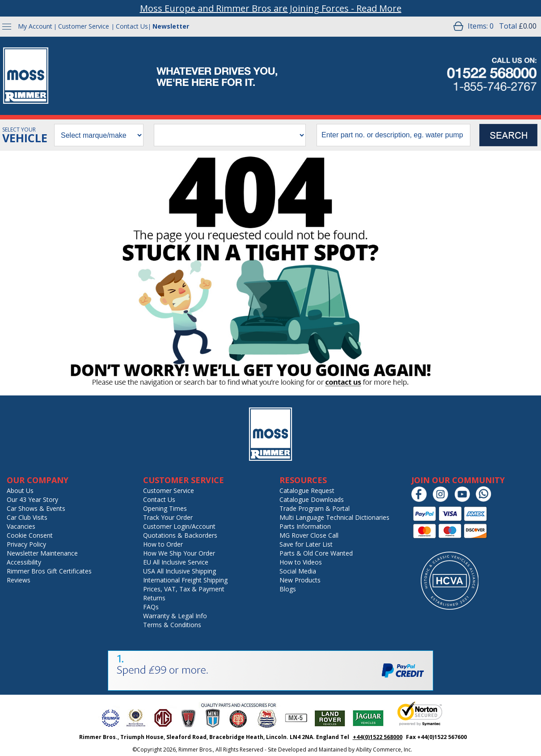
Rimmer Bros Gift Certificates (49, 571)
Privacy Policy (26, 544)
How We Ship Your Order (179, 553)
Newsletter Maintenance (42, 553)
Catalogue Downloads (312, 499)
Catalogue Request (307, 491)
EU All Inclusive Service (176, 562)
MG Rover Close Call (309, 535)
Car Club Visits (27, 517)
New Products (300, 580)
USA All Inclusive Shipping (180, 571)
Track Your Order (168, 517)
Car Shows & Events (36, 508)
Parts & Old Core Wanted (316, 553)
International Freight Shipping (185, 580)
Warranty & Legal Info (175, 616)
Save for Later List (306, 544)
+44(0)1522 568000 (378, 737)
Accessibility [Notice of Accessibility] (24, 562)
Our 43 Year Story (32, 499)
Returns (154, 598)
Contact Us (132, 26)
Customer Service (84, 26)
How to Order (163, 544)
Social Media (298, 571)
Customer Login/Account (179, 526)
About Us (20, 491)
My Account (35, 26)
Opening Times (165, 508)
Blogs (288, 589)
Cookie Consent (30, 535)
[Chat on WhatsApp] (486, 500)
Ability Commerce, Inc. (384, 750)
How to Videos (301, 562)
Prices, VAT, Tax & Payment (184, 589)
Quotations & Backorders (180, 535)
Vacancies (21, 526)
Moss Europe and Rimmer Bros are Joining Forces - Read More (271, 8)
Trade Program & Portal (315, 508)
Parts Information (305, 526)
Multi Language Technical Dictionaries (334, 517)
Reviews (19, 580)
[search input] (393, 135)
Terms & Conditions (172, 625)
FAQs (151, 607)
